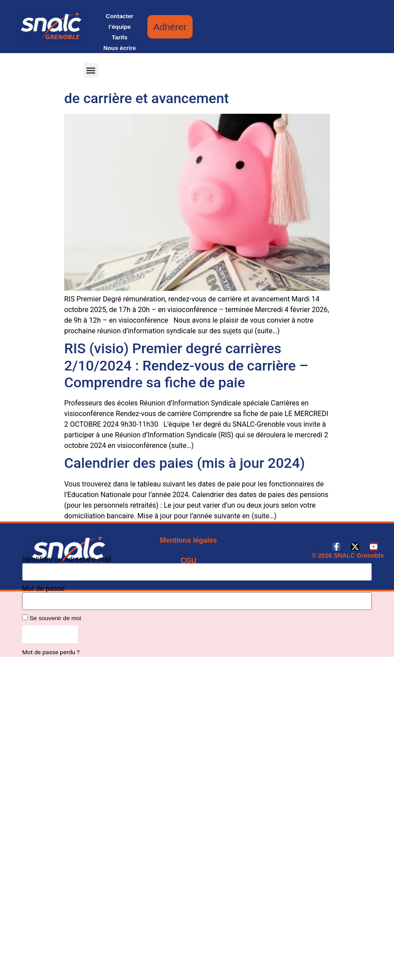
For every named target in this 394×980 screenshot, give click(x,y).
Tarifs (120, 37)
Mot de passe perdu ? (51, 652)
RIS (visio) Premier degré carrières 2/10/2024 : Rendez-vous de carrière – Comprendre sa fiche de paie (186, 365)
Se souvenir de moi (52, 618)
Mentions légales (188, 540)
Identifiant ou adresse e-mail (67, 559)
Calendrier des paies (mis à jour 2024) (185, 463)
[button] (91, 70)
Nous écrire (120, 48)
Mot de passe (43, 589)
